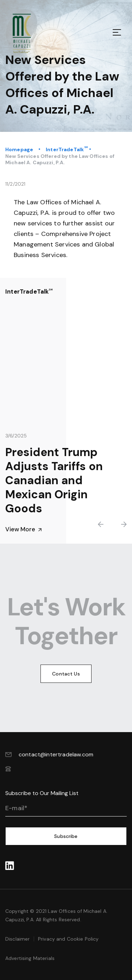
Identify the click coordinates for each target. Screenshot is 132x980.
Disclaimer (17, 939)
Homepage (19, 149)
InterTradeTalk (65, 149)
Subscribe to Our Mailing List (42, 793)
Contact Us (66, 674)
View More (24, 529)
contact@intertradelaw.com (56, 754)
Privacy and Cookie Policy (68, 939)
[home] (28, 33)
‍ (10, 866)
